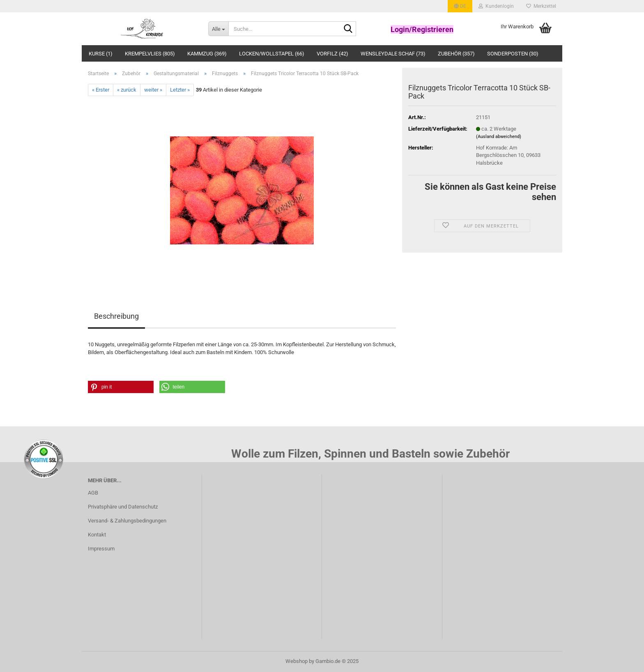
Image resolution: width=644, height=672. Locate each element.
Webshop (297, 661)
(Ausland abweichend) (499, 137)
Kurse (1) (101, 54)
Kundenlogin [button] (496, 6)
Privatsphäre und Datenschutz (123, 507)
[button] (460, 6)
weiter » (153, 90)
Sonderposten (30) (513, 54)
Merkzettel (541, 6)
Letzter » (180, 90)
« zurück (127, 90)
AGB (93, 493)
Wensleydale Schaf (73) (393, 54)
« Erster (101, 90)
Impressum (101, 549)
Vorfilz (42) (332, 54)
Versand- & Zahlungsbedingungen (127, 521)
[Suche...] (218, 29)
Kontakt (97, 535)
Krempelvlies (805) (150, 54)
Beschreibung (116, 316)
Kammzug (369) (207, 54)
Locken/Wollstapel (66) (272, 54)
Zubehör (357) (456, 54)
